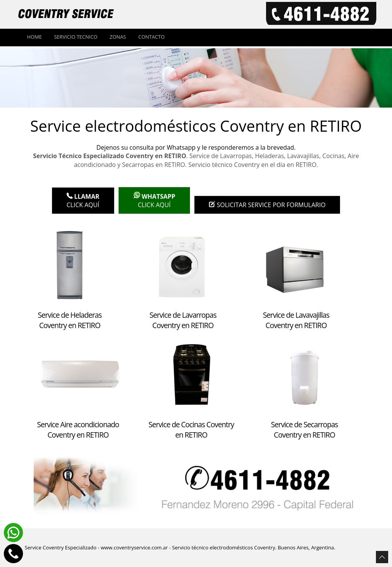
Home (35, 37)
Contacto (151, 37)
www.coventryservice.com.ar (134, 547)
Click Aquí (83, 201)
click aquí (154, 200)
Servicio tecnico (76, 37)
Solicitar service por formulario (267, 205)
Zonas (118, 37)
